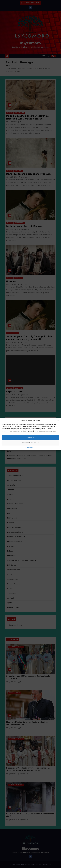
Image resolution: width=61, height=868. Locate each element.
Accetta (30, 437)
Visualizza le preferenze (30, 443)
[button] (58, 420)
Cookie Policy (30, 448)
